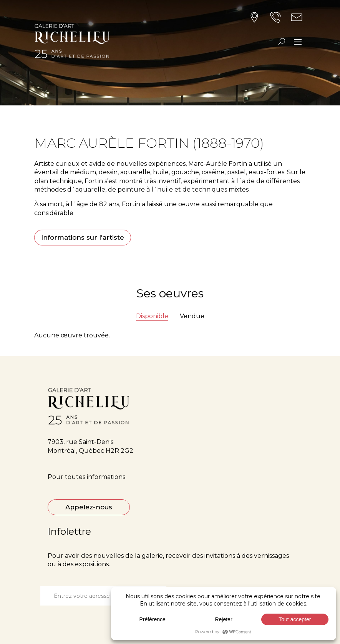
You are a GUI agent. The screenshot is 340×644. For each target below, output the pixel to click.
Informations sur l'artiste (83, 237)
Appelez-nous (89, 507)
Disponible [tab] (152, 316)
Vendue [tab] (192, 316)
